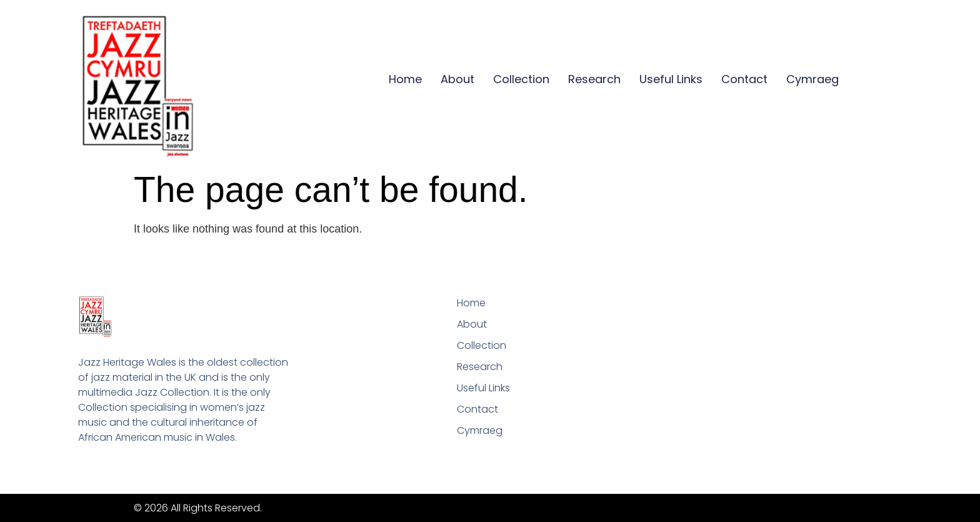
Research (594, 79)
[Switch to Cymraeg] (812, 79)
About (457, 79)
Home (405, 79)
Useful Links (671, 79)
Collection (521, 79)
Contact (744, 79)
